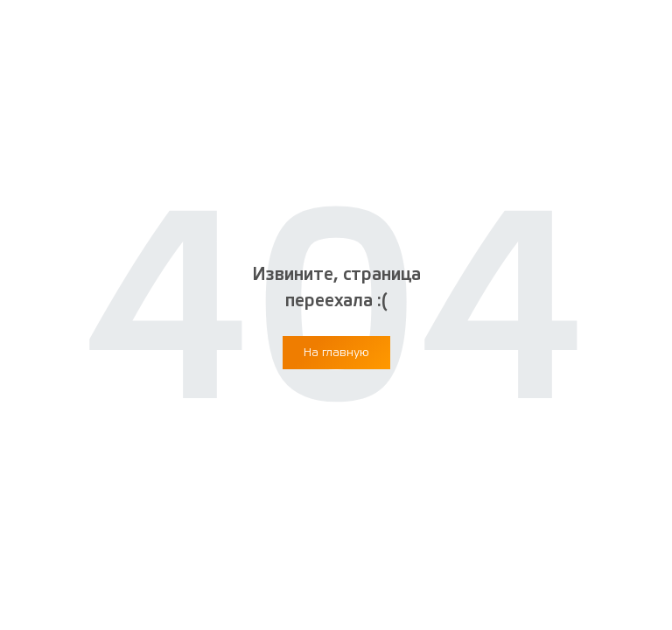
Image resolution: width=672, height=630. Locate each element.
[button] (336, 353)
